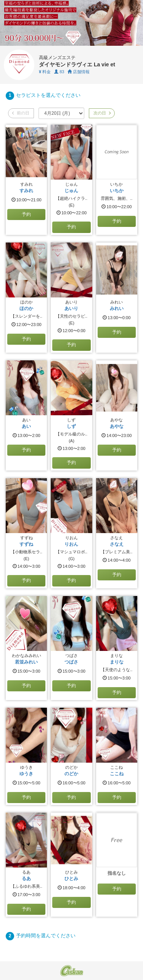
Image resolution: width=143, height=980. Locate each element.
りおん (71, 544)
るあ (26, 879)
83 (59, 72)
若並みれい (26, 662)
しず (71, 426)
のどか (71, 774)
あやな (117, 426)
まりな (117, 662)
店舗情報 (79, 72)
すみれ (26, 191)
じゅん (71, 191)
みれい (117, 308)
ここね (117, 774)
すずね (26, 544)
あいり (71, 308)
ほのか (26, 308)
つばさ (71, 662)
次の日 (102, 113)
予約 (26, 214)
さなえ (117, 544)
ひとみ (71, 879)
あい (26, 426)
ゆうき (26, 774)
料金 (45, 72)
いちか (117, 191)
